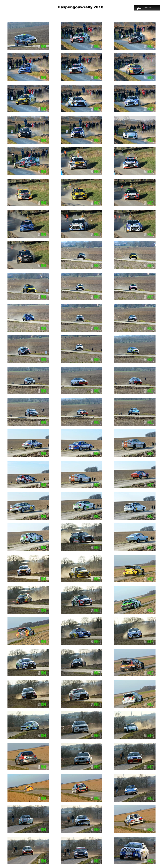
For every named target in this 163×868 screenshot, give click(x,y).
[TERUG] (147, 8)
